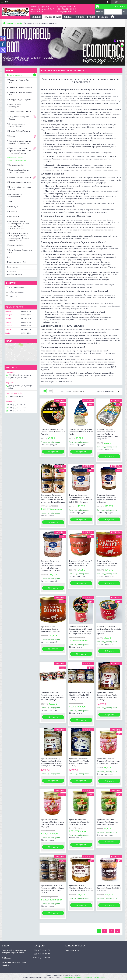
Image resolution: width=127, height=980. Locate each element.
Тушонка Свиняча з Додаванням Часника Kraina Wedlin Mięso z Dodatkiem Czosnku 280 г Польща (51, 566)
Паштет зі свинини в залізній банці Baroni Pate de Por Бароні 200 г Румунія (109, 630)
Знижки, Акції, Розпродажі (15, 106)
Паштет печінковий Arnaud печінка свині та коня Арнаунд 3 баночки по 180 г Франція (52, 696)
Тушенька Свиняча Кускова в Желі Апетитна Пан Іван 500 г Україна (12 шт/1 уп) (53, 823)
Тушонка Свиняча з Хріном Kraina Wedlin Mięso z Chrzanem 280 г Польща (107, 498)
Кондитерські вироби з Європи (19, 118)
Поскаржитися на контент (72, 977)
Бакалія (12, 136)
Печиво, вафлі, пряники (20, 182)
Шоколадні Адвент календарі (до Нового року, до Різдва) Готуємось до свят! (19, 225)
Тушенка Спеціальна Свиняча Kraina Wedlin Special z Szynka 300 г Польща (79, 762)
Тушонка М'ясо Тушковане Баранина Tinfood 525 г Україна (107, 563)
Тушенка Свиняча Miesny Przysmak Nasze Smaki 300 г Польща (109, 888)
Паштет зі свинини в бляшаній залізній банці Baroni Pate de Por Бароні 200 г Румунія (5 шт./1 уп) (81, 630)
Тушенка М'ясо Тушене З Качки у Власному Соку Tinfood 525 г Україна (80, 563)
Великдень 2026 (16, 245)
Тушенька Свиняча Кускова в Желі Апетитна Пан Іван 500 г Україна (109, 761)
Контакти (103, 17)
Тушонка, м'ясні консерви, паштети (17, 159)
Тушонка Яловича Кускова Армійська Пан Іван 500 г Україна (80, 822)
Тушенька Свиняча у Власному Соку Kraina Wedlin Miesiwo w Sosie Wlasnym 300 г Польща (51, 762)
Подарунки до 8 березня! (20, 99)
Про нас (91, 17)
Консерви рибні (16, 165)
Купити (54, 452)
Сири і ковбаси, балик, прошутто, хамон (19, 171)
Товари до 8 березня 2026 (20, 87)
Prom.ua (77, 975)
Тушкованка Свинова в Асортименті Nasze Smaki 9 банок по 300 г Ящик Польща (52, 889)
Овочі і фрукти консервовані (15, 195)
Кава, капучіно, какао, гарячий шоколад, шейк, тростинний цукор (20, 151)
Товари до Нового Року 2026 (19, 81)
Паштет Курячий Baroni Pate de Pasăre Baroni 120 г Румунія (53, 432)
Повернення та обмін (17, 262)
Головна (36, 17)
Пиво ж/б (13, 206)
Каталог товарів (52, 17)
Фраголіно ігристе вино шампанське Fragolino (20, 142)
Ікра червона (14, 216)
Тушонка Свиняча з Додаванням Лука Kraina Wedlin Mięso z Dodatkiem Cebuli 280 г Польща (81, 498)
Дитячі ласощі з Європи (20, 177)
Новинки (80, 17)
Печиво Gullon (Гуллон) (19, 131)
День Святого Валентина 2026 (20, 251)
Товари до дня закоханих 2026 (20, 93)
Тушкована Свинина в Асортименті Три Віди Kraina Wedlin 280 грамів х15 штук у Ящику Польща (53, 498)
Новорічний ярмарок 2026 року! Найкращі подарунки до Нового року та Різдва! (19, 237)
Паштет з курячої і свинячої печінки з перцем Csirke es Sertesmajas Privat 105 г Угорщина (108, 434)
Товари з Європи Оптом (20, 112)
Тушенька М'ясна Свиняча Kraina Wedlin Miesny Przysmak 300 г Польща (107, 696)
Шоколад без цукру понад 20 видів (17, 125)
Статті (10, 257)
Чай (10, 202)
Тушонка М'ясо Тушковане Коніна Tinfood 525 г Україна (51, 629)
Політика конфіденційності (16, 273)
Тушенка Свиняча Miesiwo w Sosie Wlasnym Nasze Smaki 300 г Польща (81, 888)
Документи (12, 267)
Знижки (68, 17)
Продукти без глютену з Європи (20, 188)
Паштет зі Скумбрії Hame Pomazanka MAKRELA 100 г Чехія (81, 432)
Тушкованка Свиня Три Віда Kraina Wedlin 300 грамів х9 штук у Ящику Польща (80, 696)
